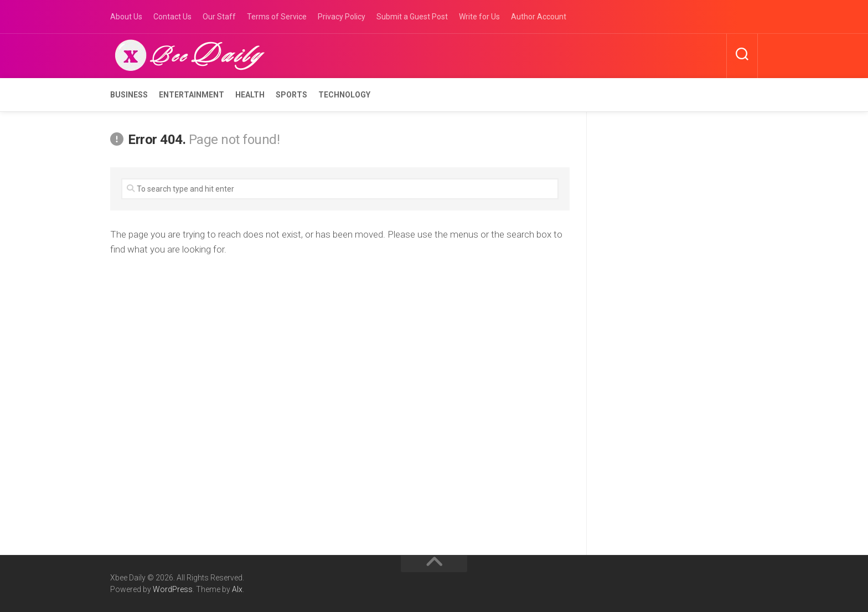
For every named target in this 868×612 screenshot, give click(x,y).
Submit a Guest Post (412, 17)
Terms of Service (277, 17)
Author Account (539, 17)
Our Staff (219, 17)
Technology (344, 95)
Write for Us (479, 17)
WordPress (173, 589)
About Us (126, 17)
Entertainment (192, 95)
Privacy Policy (342, 17)
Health (250, 95)
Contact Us (172, 17)
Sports (291, 95)
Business (129, 95)
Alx (237, 589)
